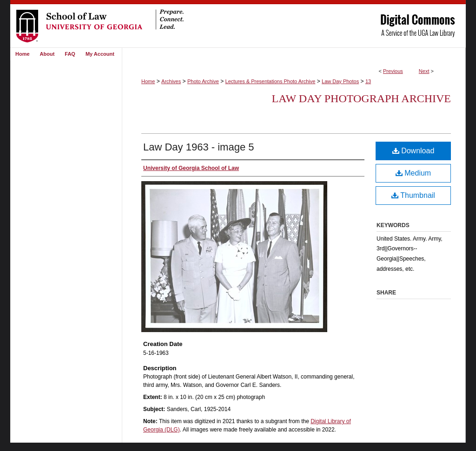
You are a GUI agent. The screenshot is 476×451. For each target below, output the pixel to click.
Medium (413, 173)
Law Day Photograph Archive (361, 98)
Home (148, 81)
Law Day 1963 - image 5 (198, 147)
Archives (171, 81)
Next (424, 71)
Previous (393, 71)
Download (413, 151)
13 (368, 81)
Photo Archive (203, 81)
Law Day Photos (340, 81)
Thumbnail (413, 195)
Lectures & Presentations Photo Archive (271, 81)
